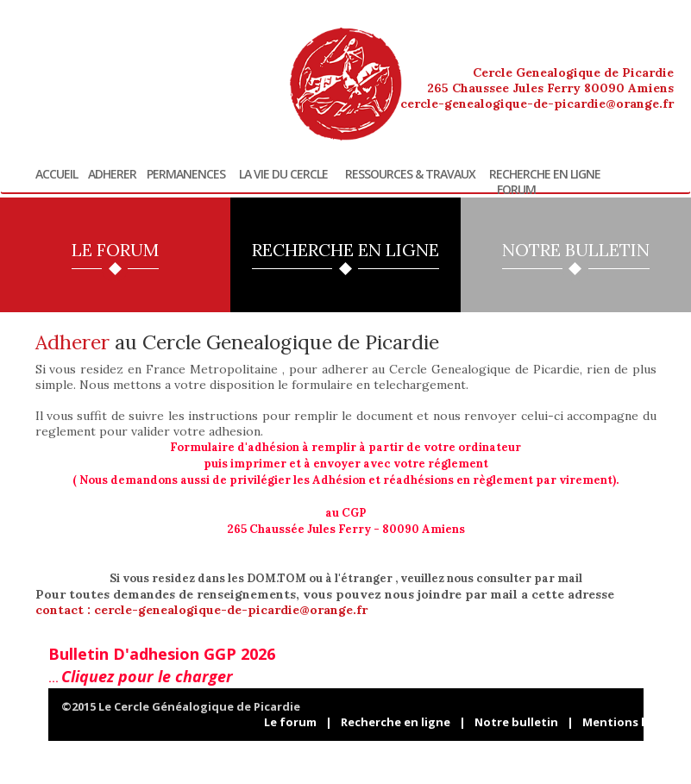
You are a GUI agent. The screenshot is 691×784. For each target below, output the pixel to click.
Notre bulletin (516, 722)
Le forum (290, 722)
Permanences (186, 174)
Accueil (57, 174)
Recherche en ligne (545, 174)
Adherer (112, 174)
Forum (516, 190)
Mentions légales (632, 722)
